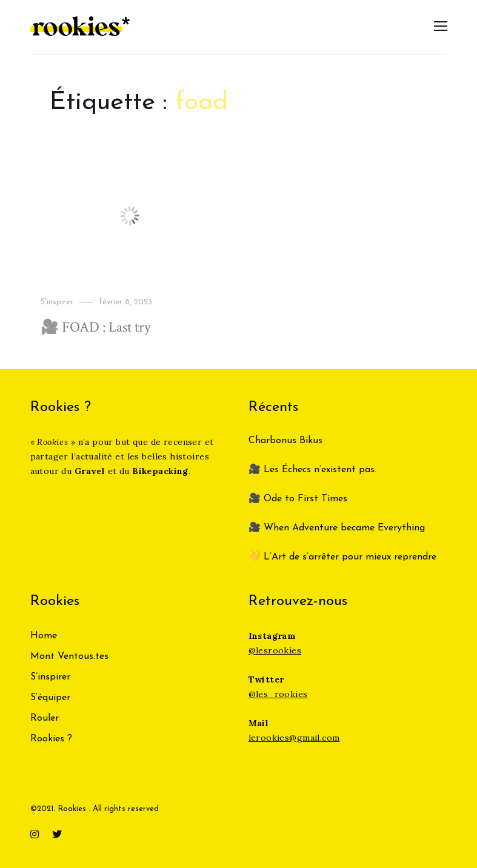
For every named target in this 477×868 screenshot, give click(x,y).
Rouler (45, 718)
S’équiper (50, 698)
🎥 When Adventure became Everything (337, 528)
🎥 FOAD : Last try (96, 327)
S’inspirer (50, 677)
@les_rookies (278, 694)
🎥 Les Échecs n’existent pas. (312, 470)
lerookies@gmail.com (294, 738)
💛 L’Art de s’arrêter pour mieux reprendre (342, 557)
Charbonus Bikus (285, 441)
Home (44, 636)
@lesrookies (275, 650)
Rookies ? (51, 739)
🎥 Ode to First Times (298, 499)
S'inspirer (57, 302)
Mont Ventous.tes (69, 656)
